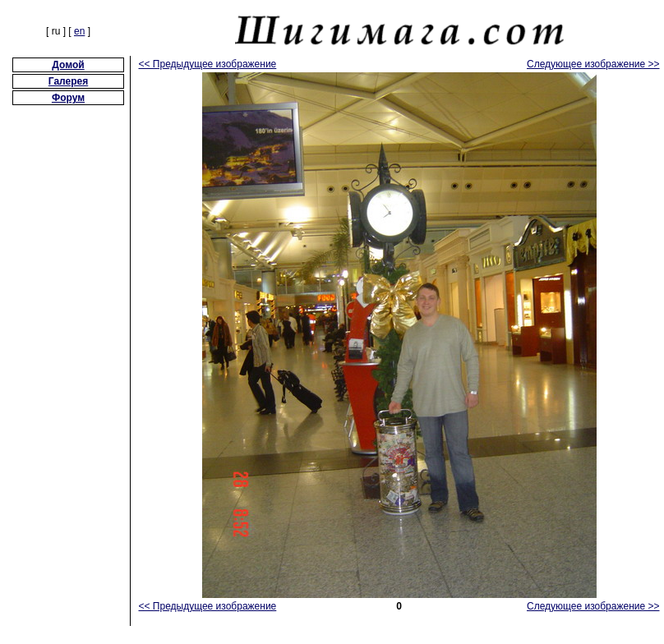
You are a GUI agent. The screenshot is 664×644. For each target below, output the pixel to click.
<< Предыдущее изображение (208, 64)
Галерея (68, 81)
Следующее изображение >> (593, 64)
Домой (68, 65)
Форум (68, 98)
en (79, 31)
